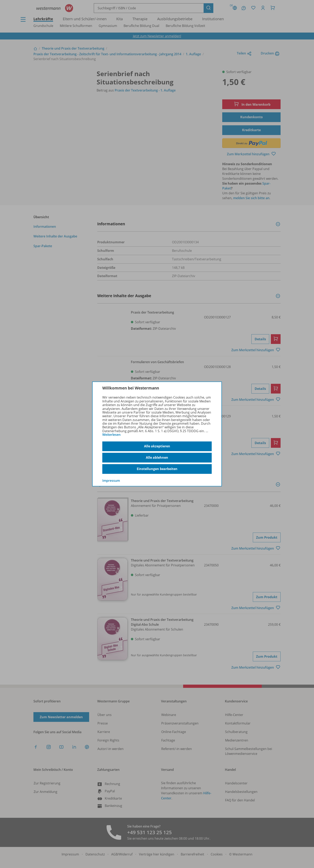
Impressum (111, 480)
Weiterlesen (111, 435)
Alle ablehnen (157, 457)
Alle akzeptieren (157, 446)
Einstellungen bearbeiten (157, 469)
